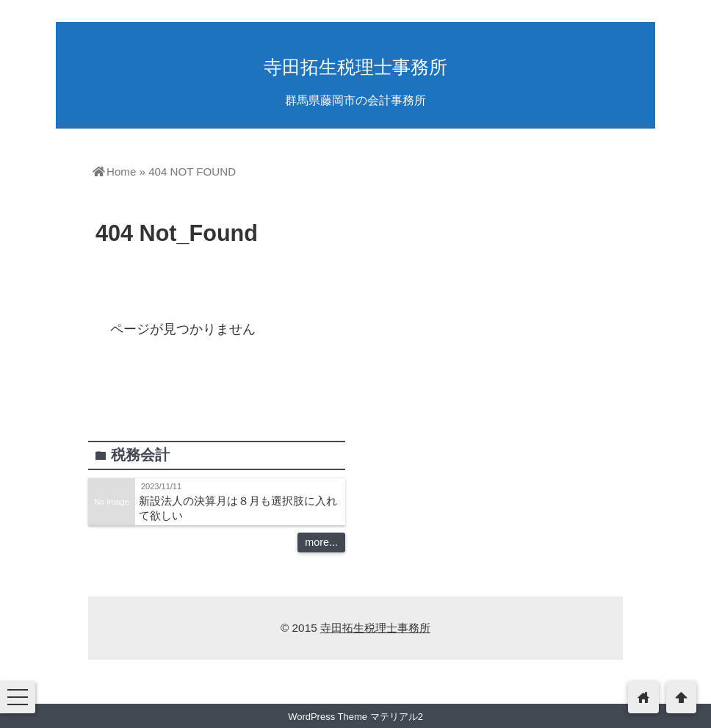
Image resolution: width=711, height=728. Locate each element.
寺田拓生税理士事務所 (355, 67)
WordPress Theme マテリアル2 (355, 717)
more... (321, 542)
